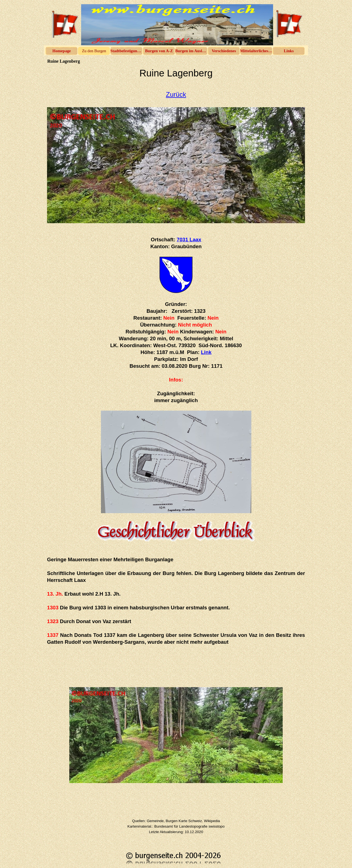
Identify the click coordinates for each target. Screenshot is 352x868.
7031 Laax (189, 240)
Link (206, 352)
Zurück (176, 94)
